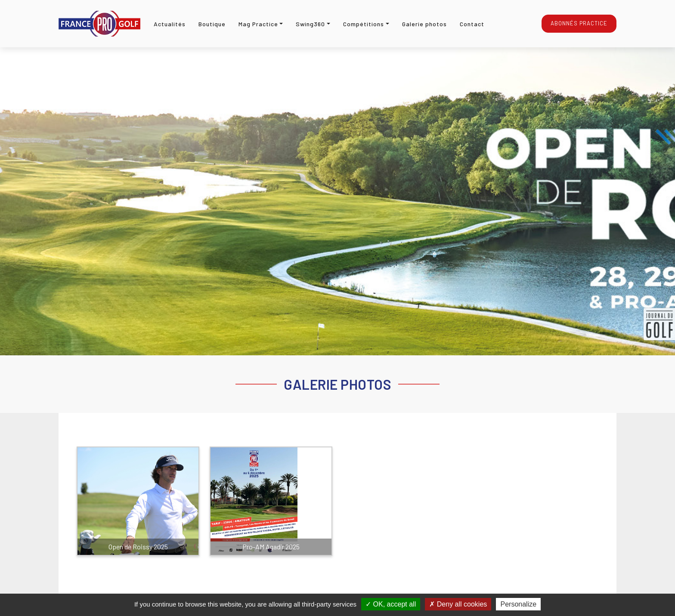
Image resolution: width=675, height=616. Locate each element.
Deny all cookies (458, 604)
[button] (261, 24)
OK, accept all (391, 604)
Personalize (518, 604)
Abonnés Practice (579, 23)
